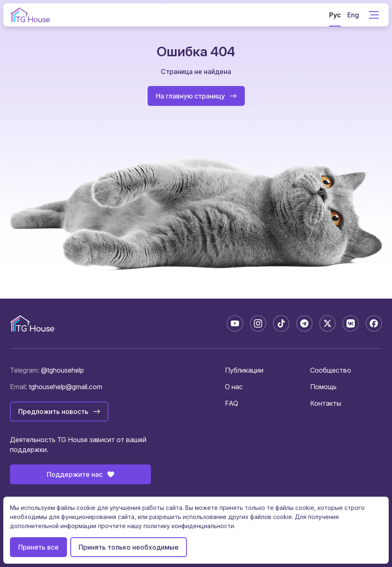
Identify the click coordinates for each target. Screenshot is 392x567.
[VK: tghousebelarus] (351, 323)
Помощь (323, 387)
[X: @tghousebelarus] (327, 323)
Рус (335, 15)
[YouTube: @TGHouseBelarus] (235, 323)
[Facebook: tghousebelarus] (374, 323)
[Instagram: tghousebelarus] (258, 323)
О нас (234, 387)
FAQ (232, 403)
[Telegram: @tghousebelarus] (304, 323)
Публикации (244, 370)
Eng (353, 15)
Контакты (326, 403)
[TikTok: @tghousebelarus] (281, 323)
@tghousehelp (62, 370)
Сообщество (331, 370)
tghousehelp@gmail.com (66, 387)
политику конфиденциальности (189, 526)
